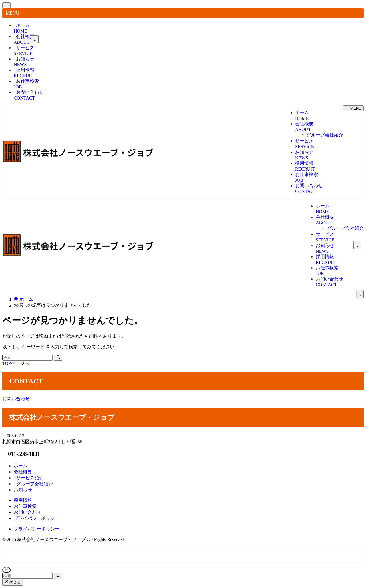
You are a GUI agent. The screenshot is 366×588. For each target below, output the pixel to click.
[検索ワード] (28, 358)
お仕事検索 (26, 84)
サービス (24, 51)
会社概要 (26, 39)
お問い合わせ (29, 95)
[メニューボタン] (353, 108)
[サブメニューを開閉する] (35, 39)
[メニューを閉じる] (6, 5)
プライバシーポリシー (37, 529)
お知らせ (24, 62)
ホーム (22, 28)
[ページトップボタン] (6, 570)
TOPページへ (16, 363)
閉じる (13, 582)
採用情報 (24, 73)
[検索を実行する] (58, 358)
